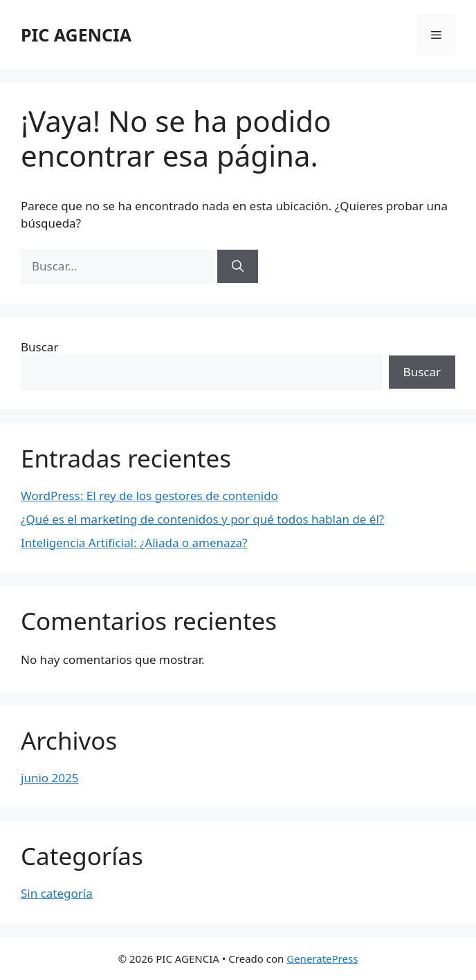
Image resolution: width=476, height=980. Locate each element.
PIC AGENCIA (76, 35)
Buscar (39, 347)
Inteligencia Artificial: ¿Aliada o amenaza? (134, 543)
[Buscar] (238, 266)
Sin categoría (57, 893)
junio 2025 (49, 778)
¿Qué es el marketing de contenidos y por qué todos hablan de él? (202, 519)
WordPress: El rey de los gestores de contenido (149, 496)
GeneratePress (322, 959)
